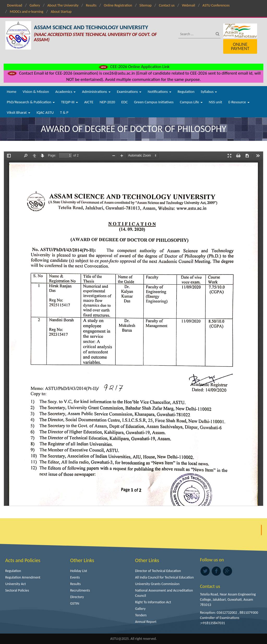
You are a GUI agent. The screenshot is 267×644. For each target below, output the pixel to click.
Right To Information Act (153, 602)
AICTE (89, 102)
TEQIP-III (69, 102)
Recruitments (80, 590)
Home (12, 92)
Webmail (189, 5)
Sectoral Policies (17, 590)
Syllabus (209, 92)
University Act (16, 584)
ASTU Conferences (216, 5)
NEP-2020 (107, 102)
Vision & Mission (36, 92)
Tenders (141, 615)
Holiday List (79, 571)
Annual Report (146, 622)
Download (15, 5)
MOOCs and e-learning (26, 12)
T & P (64, 112)
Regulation (186, 92)
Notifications (159, 92)
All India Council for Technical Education (164, 577)
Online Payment (240, 46)
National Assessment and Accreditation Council (164, 593)
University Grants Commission (157, 584)
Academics (65, 92)
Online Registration (118, 5)
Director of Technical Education (158, 571)
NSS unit (216, 102)
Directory (77, 597)
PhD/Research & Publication (31, 102)
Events (75, 577)
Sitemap (145, 5)
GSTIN (75, 603)
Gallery (35, 5)
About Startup (61, 12)
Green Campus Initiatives (154, 102)
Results (91, 5)
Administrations (96, 92)
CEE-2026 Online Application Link (133, 67)
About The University (63, 5)
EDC (125, 102)
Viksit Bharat (19, 112)
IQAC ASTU (45, 112)
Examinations (129, 92)
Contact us (167, 5)
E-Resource (239, 102)
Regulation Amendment (23, 577)
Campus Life (191, 102)
